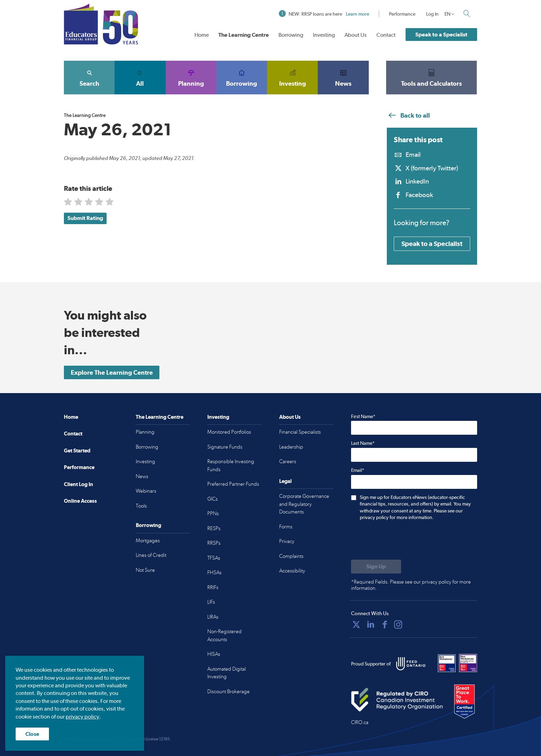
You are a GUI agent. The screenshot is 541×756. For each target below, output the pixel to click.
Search (89, 77)
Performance (402, 14)
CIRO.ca (360, 722)
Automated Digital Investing (227, 673)
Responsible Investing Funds (231, 465)
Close (32, 734)
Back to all (408, 115)
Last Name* (363, 443)
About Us (356, 35)
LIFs (211, 602)
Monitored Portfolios (229, 432)
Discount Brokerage (228, 691)
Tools (141, 506)
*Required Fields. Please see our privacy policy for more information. (411, 585)
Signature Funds (225, 447)
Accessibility (292, 571)
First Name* (363, 416)
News (343, 77)
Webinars (146, 491)
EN (447, 14)
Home (202, 35)
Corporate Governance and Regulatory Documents (304, 504)
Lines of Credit (151, 555)
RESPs (214, 528)
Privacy (287, 541)
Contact (386, 35)
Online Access (80, 501)
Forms (286, 527)
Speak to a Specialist (441, 35)
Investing (324, 35)
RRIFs (213, 587)
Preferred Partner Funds (233, 484)
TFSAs (214, 558)
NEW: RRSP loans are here (324, 14)
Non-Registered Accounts (224, 635)
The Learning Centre (244, 35)
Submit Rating (85, 218)
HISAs (214, 654)
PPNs (213, 513)
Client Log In (78, 484)
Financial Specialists (300, 432)
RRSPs (214, 543)
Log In (432, 14)
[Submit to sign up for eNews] (376, 567)
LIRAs (213, 617)
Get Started (77, 451)
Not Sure (145, 570)
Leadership (291, 447)
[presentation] (404, 541)
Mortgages (148, 541)
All (140, 77)
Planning (191, 77)
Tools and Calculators (432, 77)
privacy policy (82, 717)
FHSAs (214, 572)
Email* (358, 470)
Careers (288, 461)
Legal (285, 481)
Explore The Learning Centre (112, 372)
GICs (213, 499)
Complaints (291, 556)
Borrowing (291, 35)
